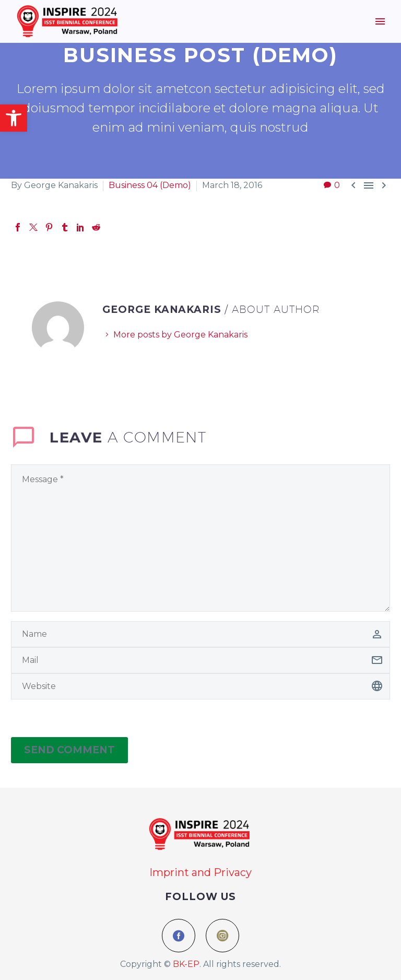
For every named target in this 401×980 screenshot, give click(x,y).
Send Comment (69, 750)
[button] (14, 118)
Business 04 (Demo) (150, 185)
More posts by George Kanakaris (180, 335)
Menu (380, 21)
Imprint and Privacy (200, 872)
